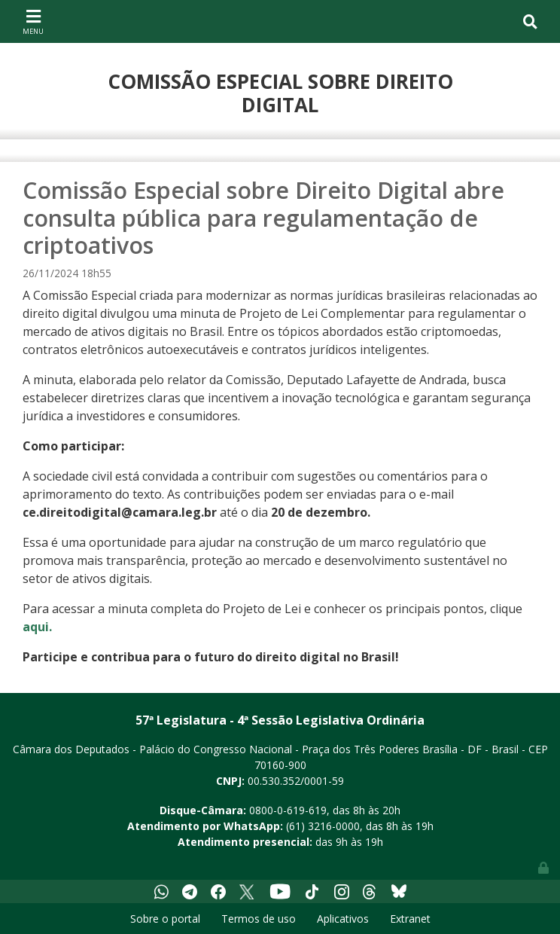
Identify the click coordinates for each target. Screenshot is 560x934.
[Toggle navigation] (33, 21)
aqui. (37, 627)
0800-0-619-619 (288, 810)
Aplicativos (343, 919)
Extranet (410, 919)
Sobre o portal (165, 919)
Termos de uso (259, 919)
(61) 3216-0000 (323, 826)
